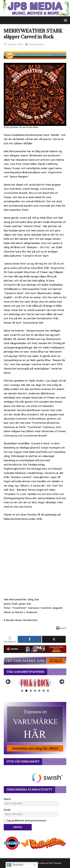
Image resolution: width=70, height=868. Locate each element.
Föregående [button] (8, 682)
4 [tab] (35, 691)
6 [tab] (44, 691)
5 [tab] (39, 691)
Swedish (15, 865)
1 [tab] (22, 691)
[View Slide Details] (35, 683)
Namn (7, 799)
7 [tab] (48, 691)
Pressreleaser (36, 44)
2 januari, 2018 (15, 44)
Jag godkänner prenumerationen (25, 820)
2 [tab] (26, 691)
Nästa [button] (62, 682)
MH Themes (55, 863)
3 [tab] (31, 691)
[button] (65, 20)
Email (7, 810)
